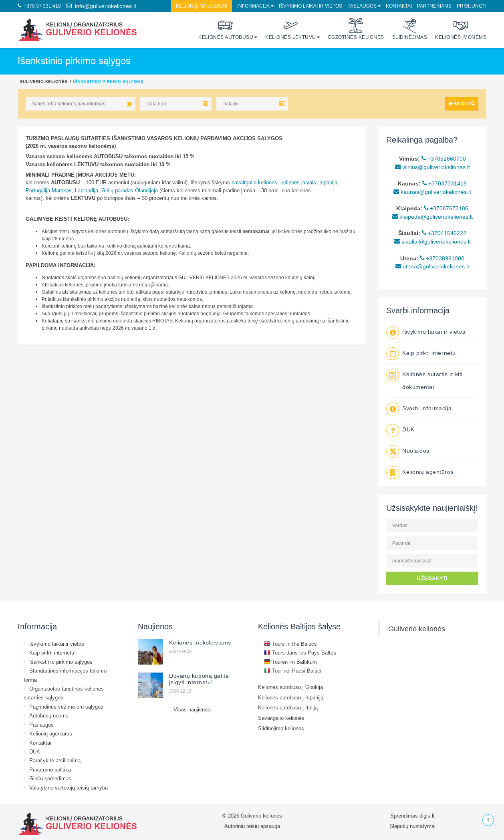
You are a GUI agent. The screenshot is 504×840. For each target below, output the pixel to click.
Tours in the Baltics (290, 644)
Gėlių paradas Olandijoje (130, 190)
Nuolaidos (416, 451)
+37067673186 (446, 208)
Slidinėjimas (410, 29)
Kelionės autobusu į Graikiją (290, 687)
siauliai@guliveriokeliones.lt (432, 242)
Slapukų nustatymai (412, 826)
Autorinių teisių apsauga (252, 826)
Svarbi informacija (427, 408)
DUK (408, 429)
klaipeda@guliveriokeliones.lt (432, 217)
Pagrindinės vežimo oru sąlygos (66, 707)
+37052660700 (444, 159)
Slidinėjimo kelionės (281, 728)
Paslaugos (362, 6)
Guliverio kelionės (44, 81)
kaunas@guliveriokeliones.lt (432, 192)
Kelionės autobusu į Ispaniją (291, 697)
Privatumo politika (50, 769)
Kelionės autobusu (226, 29)
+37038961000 (442, 258)
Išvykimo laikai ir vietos (310, 6)
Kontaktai (399, 6)
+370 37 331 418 (39, 6)
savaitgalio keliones (254, 182)
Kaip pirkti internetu (429, 353)
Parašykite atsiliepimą (55, 760)
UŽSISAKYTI (432, 578)
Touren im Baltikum (290, 662)
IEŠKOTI (462, 104)
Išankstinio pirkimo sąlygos (61, 662)
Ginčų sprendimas (50, 778)
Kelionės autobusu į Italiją (288, 707)
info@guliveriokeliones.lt (101, 6)
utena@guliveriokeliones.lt (432, 266)
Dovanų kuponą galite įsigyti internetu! (199, 679)
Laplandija (87, 190)
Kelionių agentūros (428, 472)
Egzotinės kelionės (356, 29)
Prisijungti (472, 6)
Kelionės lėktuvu (291, 29)
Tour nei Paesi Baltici (293, 671)
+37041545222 (444, 233)
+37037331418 (445, 183)
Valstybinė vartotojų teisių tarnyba (69, 788)
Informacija (253, 6)
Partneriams (434, 6)
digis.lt (427, 816)
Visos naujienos (192, 709)
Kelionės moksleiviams (200, 643)
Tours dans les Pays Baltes (300, 653)
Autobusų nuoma (49, 715)
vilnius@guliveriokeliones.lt (432, 167)
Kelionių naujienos (202, 6)
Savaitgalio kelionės (281, 718)
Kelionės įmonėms (461, 29)
